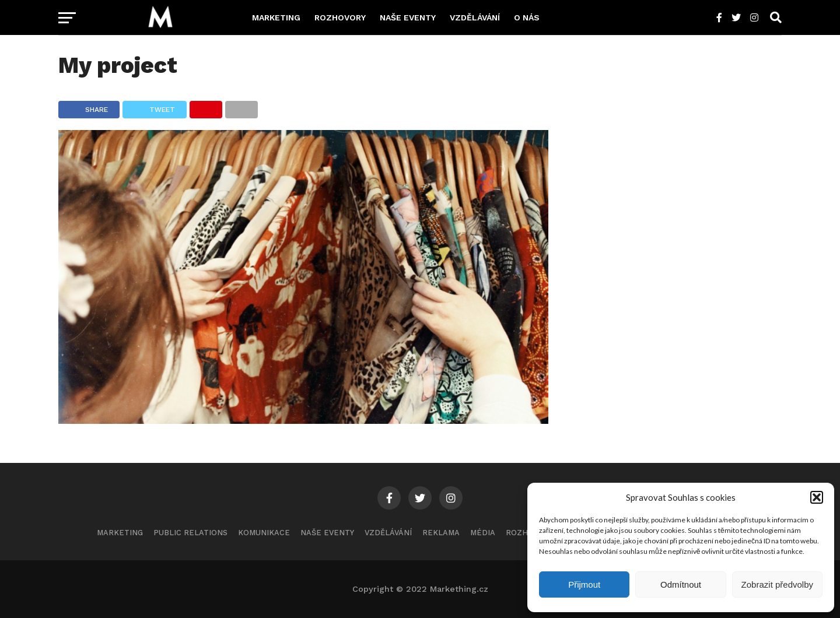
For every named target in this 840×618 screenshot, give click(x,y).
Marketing (276, 17)
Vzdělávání (475, 17)
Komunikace (264, 533)
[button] (817, 497)
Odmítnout (681, 584)
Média (483, 533)
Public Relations (190, 533)
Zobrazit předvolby (777, 584)
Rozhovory (340, 17)
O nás (527, 17)
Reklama (441, 533)
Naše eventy (408, 17)
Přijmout (584, 584)
